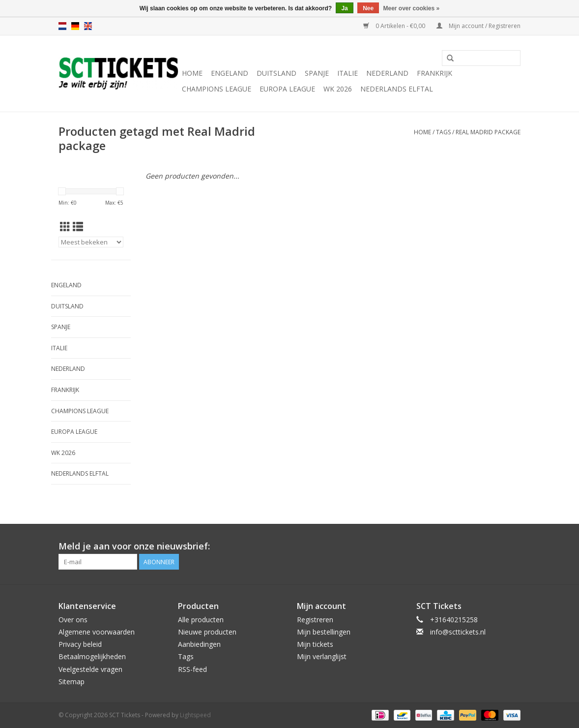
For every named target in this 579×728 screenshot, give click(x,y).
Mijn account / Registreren (478, 26)
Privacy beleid (80, 644)
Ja (344, 8)
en (88, 26)
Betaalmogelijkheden (92, 656)
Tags (443, 132)
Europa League (287, 89)
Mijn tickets (315, 644)
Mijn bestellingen (324, 632)
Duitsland (276, 73)
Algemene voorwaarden (97, 632)
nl (62, 26)
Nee (368, 8)
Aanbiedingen (199, 644)
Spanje (317, 73)
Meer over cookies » (412, 8)
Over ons (73, 620)
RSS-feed (192, 669)
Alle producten (201, 620)
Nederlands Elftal (397, 89)
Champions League (217, 89)
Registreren (315, 620)
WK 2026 (338, 89)
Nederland (387, 73)
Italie (347, 73)
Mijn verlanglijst (322, 656)
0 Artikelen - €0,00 (395, 26)
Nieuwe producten (207, 632)
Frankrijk (434, 73)
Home (192, 73)
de (75, 26)
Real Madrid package (488, 132)
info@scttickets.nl (458, 632)
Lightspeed (195, 715)
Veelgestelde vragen (90, 669)
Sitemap (72, 682)
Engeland (230, 73)
